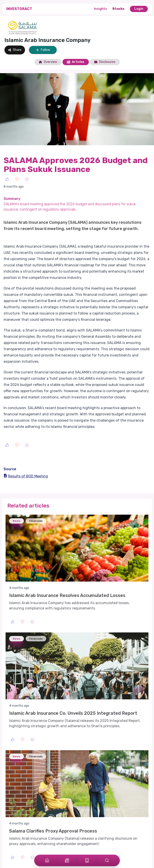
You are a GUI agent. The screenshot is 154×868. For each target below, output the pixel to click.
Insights (100, 9)
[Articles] (67, 860)
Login (139, 9)
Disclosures (105, 62)
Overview (48, 62)
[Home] (47, 860)
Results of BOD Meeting (26, 476)
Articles (76, 62)
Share (15, 50)
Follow (43, 50)
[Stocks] (87, 860)
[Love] (17, 179)
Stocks (118, 9)
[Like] (7, 179)
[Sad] (27, 179)
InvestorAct (19, 9)
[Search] (107, 860)
